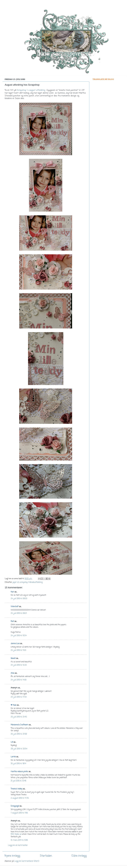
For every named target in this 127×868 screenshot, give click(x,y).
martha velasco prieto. (19, 772)
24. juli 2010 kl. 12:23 (19, 665)
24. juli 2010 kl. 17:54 (19, 697)
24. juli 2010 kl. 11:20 (18, 650)
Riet (12, 621)
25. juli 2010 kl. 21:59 (19, 734)
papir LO (16, 582)
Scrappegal (15, 806)
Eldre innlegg (79, 856)
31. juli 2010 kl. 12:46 (18, 781)
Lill (12, 742)
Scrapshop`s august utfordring (31, 90)
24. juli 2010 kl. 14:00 (19, 680)
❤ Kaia (13, 705)
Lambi (13, 757)
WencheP (15, 607)
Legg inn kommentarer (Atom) (27, 861)
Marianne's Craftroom (20, 725)
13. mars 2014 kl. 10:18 (19, 840)
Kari (12, 592)
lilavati (13, 658)
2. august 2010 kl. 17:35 (20, 798)
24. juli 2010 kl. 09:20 (19, 599)
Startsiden (46, 856)
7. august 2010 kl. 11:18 (19, 813)
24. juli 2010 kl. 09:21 (19, 613)
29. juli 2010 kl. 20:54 (19, 749)
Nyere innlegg (12, 856)
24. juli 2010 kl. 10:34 (19, 636)
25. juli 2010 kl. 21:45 (19, 717)
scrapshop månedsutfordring (31, 582)
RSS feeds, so (16, 834)
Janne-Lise (15, 644)
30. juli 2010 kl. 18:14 (18, 764)
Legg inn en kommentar (18, 845)
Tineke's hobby (17, 789)
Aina (13, 673)
